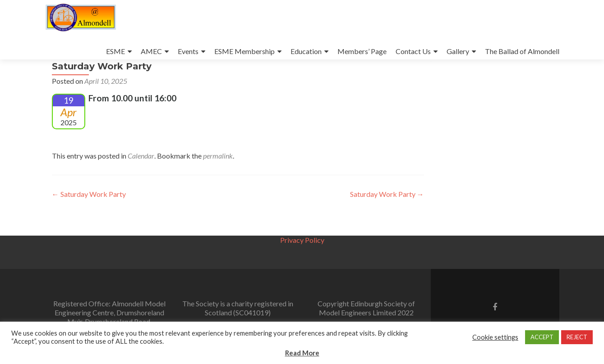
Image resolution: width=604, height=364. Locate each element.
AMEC (151, 51)
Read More (302, 353)
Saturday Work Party (89, 219)
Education (306, 51)
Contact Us (413, 51)
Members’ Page (362, 51)
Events (188, 51)
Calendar (141, 181)
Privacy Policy (302, 240)
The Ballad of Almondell (522, 51)
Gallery (458, 51)
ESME (115, 51)
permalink (218, 181)
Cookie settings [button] (495, 337)
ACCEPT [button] (542, 337)
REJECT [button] (577, 337)
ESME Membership (244, 51)
